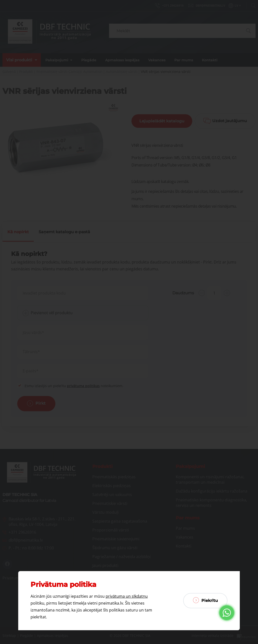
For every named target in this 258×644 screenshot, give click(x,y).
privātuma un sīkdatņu (127, 596)
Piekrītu (205, 600)
